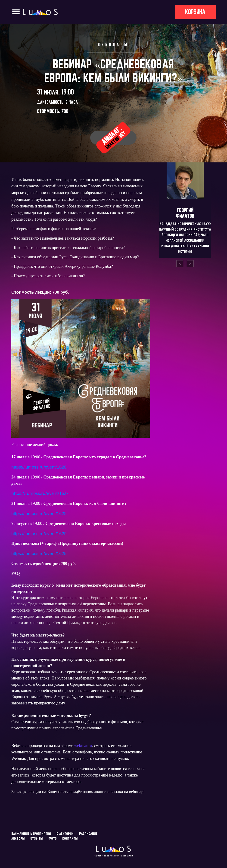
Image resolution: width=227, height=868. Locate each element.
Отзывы (37, 838)
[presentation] (180, 264)
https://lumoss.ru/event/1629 (39, 534)
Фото (53, 838)
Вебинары (113, 44)
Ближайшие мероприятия (31, 833)
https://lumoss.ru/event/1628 (39, 513)
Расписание (88, 833)
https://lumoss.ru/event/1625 (39, 553)
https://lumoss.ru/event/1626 (39, 467)
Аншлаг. (113, 137)
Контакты (70, 838)
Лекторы (18, 838)
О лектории (65, 833)
